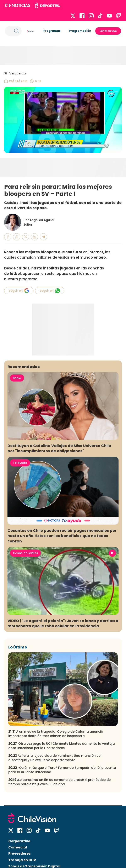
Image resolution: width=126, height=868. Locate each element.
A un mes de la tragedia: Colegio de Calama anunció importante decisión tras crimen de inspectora (56, 734)
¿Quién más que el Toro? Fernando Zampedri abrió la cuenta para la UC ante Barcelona (62, 770)
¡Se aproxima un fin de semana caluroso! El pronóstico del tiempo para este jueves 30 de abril (60, 782)
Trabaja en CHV (22, 860)
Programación (80, 31)
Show (17, 378)
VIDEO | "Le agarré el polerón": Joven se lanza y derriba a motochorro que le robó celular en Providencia (63, 623)
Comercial (18, 847)
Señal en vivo (108, 31)
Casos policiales (25, 553)
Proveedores (19, 854)
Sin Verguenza (15, 73)
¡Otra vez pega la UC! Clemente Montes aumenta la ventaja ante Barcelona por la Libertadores (62, 746)
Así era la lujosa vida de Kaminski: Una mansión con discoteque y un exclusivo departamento (55, 758)
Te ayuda (20, 463)
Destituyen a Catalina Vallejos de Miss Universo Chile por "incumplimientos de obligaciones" (59, 448)
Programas (52, 31)
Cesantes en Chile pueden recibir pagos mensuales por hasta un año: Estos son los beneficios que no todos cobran (62, 536)
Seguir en (19, 291)
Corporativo (19, 841)
